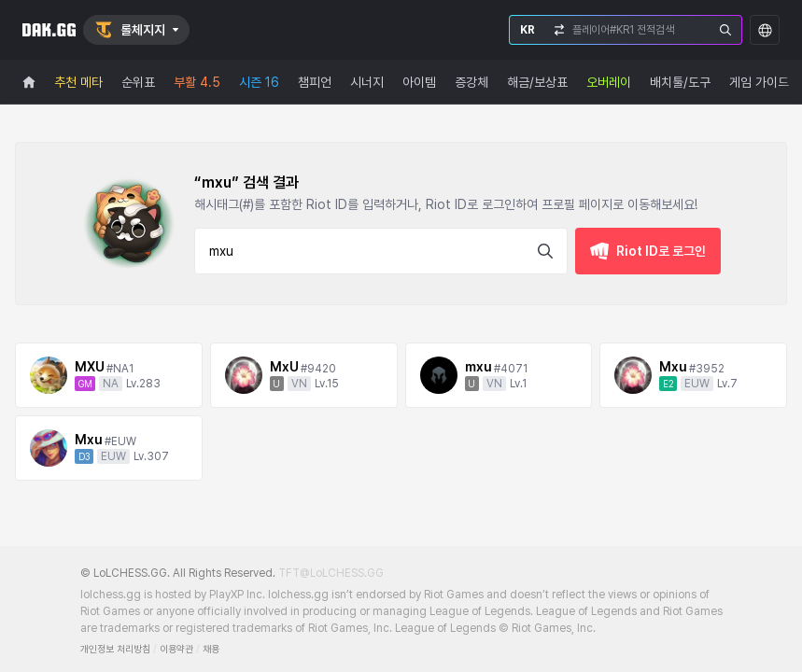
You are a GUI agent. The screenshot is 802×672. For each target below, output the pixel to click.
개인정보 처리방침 (115, 649)
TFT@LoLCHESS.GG (331, 573)
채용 (211, 649)
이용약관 (176, 649)
